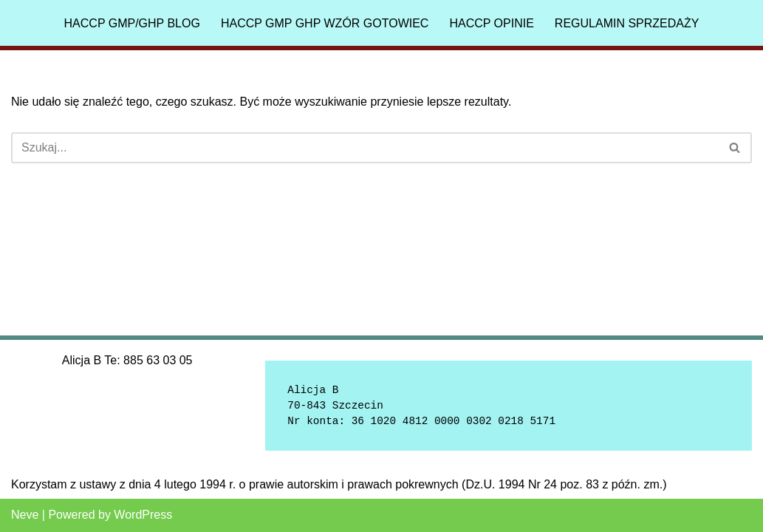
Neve (25, 515)
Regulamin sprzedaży (627, 23)
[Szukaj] (365, 148)
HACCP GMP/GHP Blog (132, 23)
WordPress (143, 515)
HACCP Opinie (491, 23)
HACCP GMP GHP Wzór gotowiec (325, 23)
